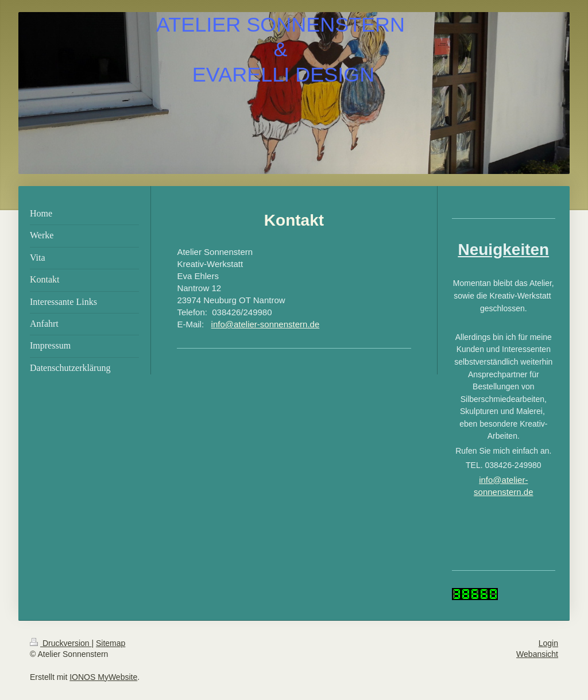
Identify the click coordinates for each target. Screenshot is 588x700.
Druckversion (61, 643)
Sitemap (111, 643)
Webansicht (537, 654)
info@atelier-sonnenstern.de (266, 324)
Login (548, 643)
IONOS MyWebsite (103, 677)
